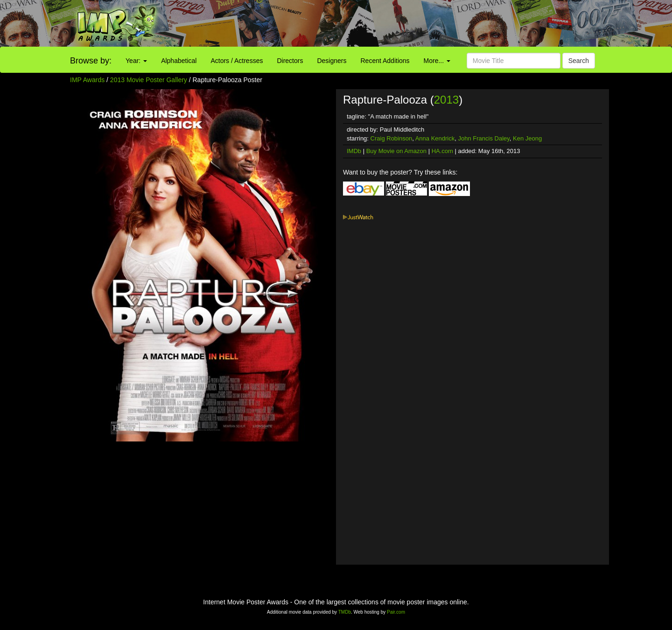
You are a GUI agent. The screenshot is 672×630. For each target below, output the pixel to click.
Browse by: (91, 61)
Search (579, 61)
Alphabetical (179, 61)
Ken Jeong (527, 138)
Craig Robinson (392, 138)
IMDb (354, 151)
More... (437, 61)
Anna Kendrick (435, 138)
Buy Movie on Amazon (396, 151)
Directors (290, 61)
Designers (332, 61)
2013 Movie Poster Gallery (149, 80)
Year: (136, 61)
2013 (446, 100)
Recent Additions (385, 61)
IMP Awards (87, 80)
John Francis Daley (484, 138)
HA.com (442, 151)
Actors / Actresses (237, 61)
